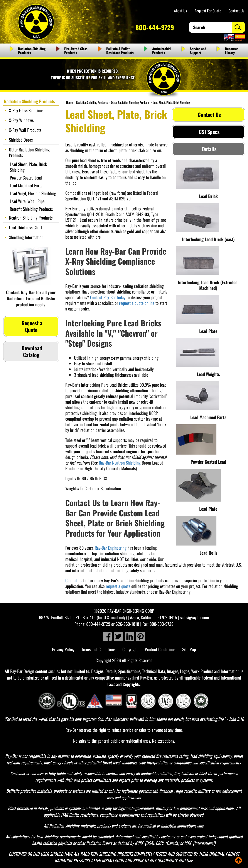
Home (69, 102)
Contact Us (236, 11)
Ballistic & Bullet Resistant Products (120, 51)
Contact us (74, 580)
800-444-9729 (155, 27)
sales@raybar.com (195, 617)
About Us (181, 11)
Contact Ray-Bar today (108, 297)
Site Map (189, 649)
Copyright (130, 649)
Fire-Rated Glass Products (76, 51)
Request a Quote (31, 326)
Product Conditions (160, 649)
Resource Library (232, 51)
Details (208, 149)
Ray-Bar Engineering (111, 548)
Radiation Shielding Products (32, 51)
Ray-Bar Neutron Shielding (120, 463)
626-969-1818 (127, 624)
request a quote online (137, 303)
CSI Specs (208, 132)
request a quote (118, 586)
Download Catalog (31, 351)
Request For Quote (208, 11)
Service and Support (198, 51)
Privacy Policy (63, 649)
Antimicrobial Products (162, 51)
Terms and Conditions (98, 649)
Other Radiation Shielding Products (130, 102)
